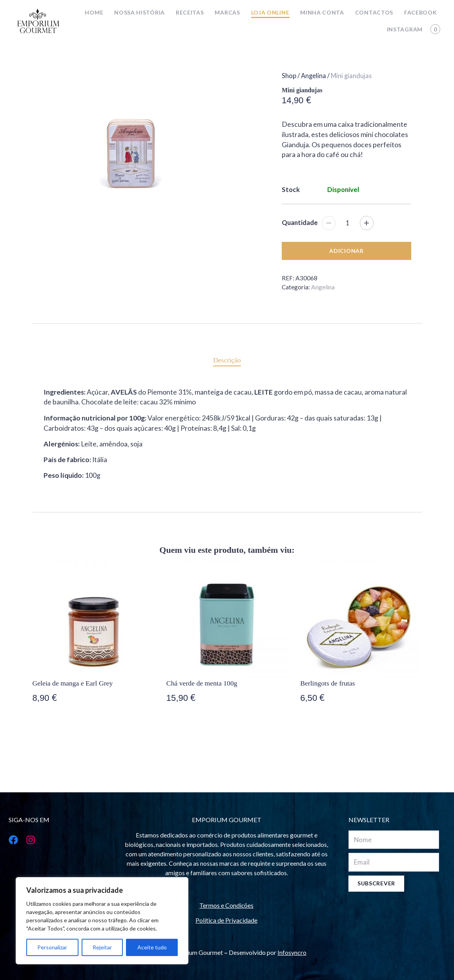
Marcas (227, 12)
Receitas (190, 12)
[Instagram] (28, 840)
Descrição (227, 360)
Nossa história (139, 12)
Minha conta (322, 12)
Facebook (421, 12)
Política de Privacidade (226, 920)
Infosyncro (292, 952)
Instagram (405, 29)
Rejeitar (102, 947)
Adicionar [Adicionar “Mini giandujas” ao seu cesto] (346, 251)
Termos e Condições (226, 905)
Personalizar (52, 947)
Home (94, 12)
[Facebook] (11, 840)
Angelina (314, 76)
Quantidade (300, 222)
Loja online (270, 12)
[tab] (227, 360)
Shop (289, 76)
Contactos (374, 12)
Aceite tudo (152, 947)
